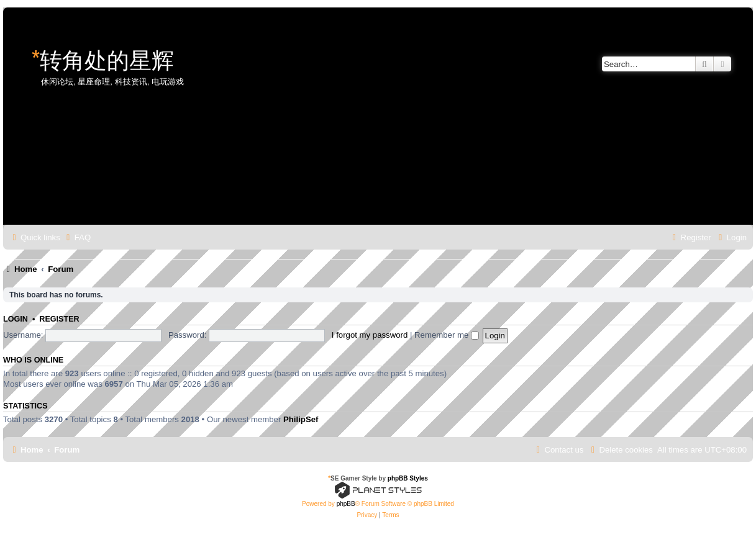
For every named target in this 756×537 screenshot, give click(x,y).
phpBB (346, 504)
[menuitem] (77, 237)
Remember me (447, 335)
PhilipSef (301, 419)
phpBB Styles (408, 478)
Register (59, 319)
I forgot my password (370, 335)
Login (16, 319)
